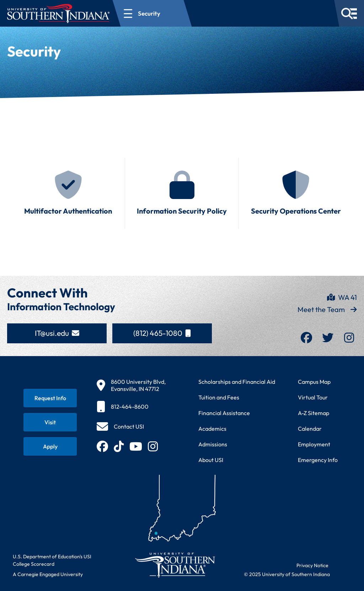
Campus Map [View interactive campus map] (314, 382)
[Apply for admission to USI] (50, 446)
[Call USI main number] (131, 407)
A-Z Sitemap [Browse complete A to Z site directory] (314, 413)
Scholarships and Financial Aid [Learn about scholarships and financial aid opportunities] (237, 382)
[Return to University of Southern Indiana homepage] (175, 565)
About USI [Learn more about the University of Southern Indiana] (211, 460)
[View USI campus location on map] (131, 385)
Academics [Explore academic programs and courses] (212, 429)
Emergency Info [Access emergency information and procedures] (318, 460)
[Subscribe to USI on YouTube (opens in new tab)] (136, 446)
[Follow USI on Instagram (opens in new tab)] (153, 446)
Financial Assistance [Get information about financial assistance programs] (224, 413)
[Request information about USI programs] (50, 398)
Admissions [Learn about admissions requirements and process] (213, 444)
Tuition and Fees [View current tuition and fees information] (219, 397)
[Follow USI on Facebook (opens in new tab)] (102, 446)
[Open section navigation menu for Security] (152, 13)
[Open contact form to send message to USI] (120, 426)
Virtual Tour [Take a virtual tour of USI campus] (313, 397)
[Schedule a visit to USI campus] (50, 422)
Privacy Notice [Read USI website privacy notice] (312, 565)
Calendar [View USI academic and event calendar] (310, 429)
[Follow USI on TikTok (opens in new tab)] (119, 446)
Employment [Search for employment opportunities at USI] (314, 444)
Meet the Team (327, 309)
